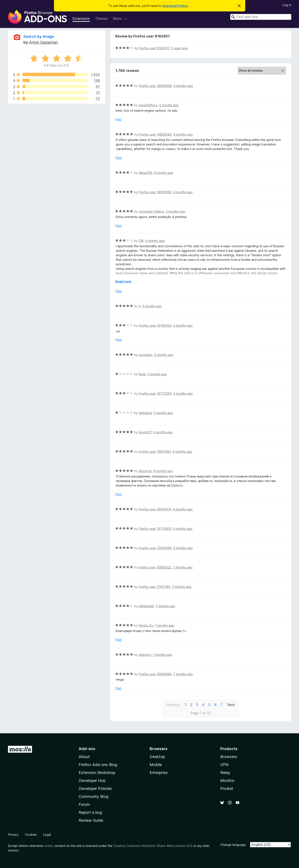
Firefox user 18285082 (155, 192)
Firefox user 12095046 (155, 548)
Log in (287, 5)
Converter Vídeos (151, 211)
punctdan (145, 355)
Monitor (227, 781)
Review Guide (91, 820)
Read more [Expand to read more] (123, 281)
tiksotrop (145, 471)
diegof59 (145, 173)
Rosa (142, 374)
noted (48, 846)
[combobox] (261, 17)
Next (231, 705)
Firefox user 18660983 (155, 674)
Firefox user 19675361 (155, 452)
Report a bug (90, 812)
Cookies (31, 835)
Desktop (157, 757)
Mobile (156, 765)
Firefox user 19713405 (155, 529)
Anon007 (145, 432)
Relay (225, 773)
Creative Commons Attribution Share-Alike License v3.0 (153, 846)
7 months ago (183, 567)
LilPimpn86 (146, 606)
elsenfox (145, 655)
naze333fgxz (148, 105)
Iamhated (145, 413)
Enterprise (159, 773)
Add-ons (87, 749)
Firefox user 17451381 (154, 587)
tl (140, 306)
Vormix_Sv (146, 625)
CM (141, 241)
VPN (224, 765)
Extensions (81, 19)
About (84, 757)
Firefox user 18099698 (155, 86)
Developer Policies (95, 788)
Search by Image (39, 36)
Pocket (227, 788)
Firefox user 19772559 (155, 393)
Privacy (13, 835)
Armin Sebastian (43, 42)
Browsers (229, 757)
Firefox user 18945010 (155, 509)
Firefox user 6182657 (154, 48)
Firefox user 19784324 (155, 325)
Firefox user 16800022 (155, 567)
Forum (84, 804)
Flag (118, 119)
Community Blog (94, 796)
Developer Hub (92, 781)
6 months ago (163, 432)
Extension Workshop (97, 773)
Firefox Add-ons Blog (98, 765)
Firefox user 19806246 (155, 134)
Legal (47, 835)
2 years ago (179, 48)
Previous (173, 705)
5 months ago (176, 211)
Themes (101, 19)
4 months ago (183, 86)
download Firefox (175, 6)
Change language (233, 845)
